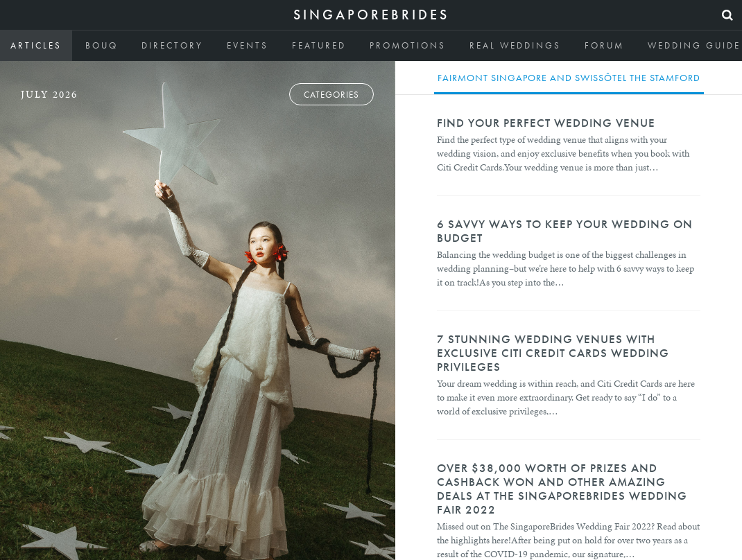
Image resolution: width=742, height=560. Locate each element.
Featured (319, 45)
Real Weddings (515, 45)
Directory (172, 45)
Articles (36, 45)
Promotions (408, 45)
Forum (604, 45)
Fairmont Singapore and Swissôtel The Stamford (569, 78)
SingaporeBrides (371, 15)
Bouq (102, 45)
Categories (331, 95)
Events (248, 45)
